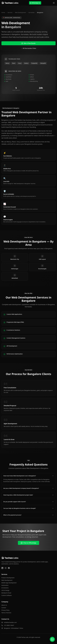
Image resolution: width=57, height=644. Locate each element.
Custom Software (7, 595)
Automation (5, 585)
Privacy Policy (5, 610)
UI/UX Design (5, 590)
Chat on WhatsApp (28, 543)
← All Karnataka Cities (28, 48)
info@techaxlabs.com (10, 622)
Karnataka (31, 12)
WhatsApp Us (35, 3)
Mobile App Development (9, 583)
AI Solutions (5, 588)
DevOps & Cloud (6, 593)
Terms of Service (6, 613)
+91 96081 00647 (9, 625)
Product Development (8, 578)
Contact (4, 608)
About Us (4, 605)
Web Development (20, 12)
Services (10, 12)
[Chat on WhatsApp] (52, 639)
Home (3, 12)
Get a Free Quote (28, 43)
